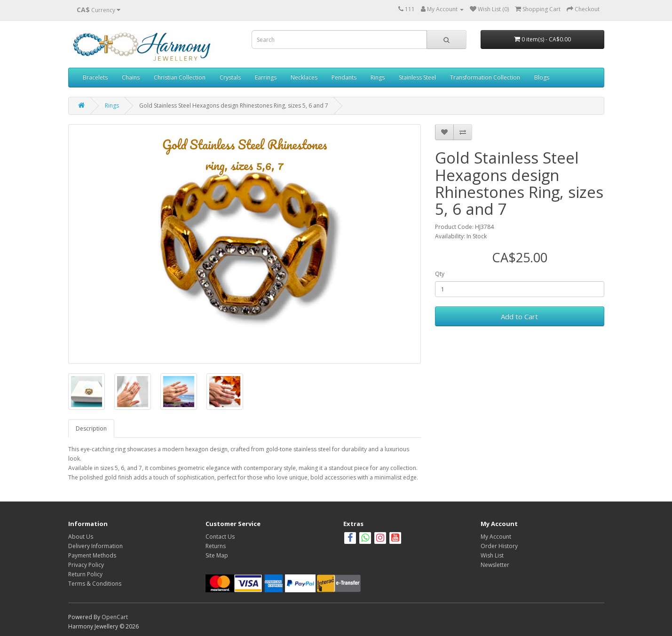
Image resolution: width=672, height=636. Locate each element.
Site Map (217, 555)
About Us (81, 537)
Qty (440, 274)
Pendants (344, 77)
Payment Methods (92, 555)
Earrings (266, 77)
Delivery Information (95, 546)
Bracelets (95, 77)
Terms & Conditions (95, 584)
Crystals (230, 77)
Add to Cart (519, 316)
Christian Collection (180, 77)
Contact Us (220, 537)
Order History (499, 546)
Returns (216, 546)
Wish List (492, 555)
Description (91, 428)
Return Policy (85, 574)
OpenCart (115, 617)
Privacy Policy (86, 565)
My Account (496, 537)
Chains (131, 77)
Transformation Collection (485, 77)
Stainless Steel (417, 77)
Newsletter (495, 565)
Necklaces (304, 77)
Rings (378, 77)
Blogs (542, 77)
